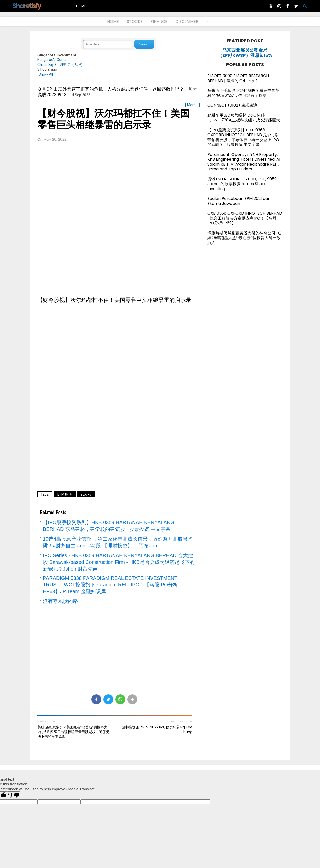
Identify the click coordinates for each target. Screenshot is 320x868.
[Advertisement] (115, 187)
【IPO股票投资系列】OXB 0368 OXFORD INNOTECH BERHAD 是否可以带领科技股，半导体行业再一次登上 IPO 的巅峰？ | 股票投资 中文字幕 (243, 137)
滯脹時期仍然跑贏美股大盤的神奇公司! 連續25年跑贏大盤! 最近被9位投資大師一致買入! (245, 238)
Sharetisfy (27, 6)
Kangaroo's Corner (53, 60)
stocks (86, 494)
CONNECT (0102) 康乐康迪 (232, 105)
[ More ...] (193, 105)
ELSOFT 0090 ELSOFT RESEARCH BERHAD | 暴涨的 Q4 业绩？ (238, 78)
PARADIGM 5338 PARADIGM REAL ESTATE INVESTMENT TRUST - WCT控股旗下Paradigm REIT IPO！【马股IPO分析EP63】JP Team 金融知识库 (110, 585)
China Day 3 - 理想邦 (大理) (60, 65)
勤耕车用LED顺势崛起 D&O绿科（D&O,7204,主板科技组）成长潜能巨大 (244, 118)
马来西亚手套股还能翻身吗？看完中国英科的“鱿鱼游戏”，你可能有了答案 (243, 93)
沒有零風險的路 (60, 601)
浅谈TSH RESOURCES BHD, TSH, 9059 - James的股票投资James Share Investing (244, 184)
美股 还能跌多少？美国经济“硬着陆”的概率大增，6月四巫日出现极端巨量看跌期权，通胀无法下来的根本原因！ (74, 732)
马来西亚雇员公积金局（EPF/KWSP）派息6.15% (245, 53)
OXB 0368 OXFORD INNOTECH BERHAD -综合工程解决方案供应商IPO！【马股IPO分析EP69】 (245, 218)
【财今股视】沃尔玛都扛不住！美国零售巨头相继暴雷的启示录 (113, 119)
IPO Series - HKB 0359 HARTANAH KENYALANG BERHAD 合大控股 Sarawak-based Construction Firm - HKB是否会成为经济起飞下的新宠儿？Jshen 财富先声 (119, 562)
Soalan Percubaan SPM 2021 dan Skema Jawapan (239, 201)
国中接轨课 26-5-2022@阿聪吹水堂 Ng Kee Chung (157, 729)
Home (81, 6)
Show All (46, 74)
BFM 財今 (65, 494)
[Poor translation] (14, 795)
